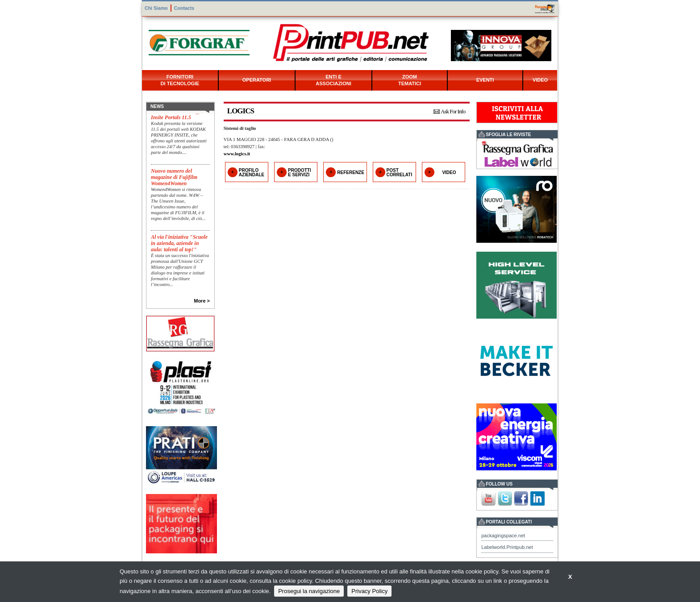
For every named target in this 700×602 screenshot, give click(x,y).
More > (202, 301)
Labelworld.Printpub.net (507, 547)
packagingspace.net (503, 536)
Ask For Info (453, 111)
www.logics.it (237, 154)
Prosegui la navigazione (309, 591)
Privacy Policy (369, 591)
